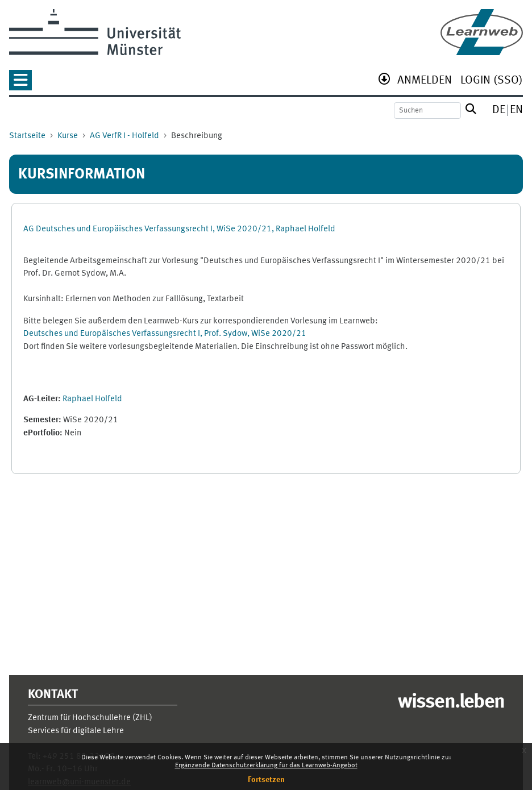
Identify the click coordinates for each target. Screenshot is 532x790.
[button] (20, 84)
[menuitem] (425, 82)
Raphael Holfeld (92, 399)
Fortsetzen (266, 780)
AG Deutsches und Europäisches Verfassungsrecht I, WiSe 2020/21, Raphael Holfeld (179, 229)
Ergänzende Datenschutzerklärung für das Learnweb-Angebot (266, 766)
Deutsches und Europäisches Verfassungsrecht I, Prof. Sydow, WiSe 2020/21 (165, 334)
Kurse (68, 136)
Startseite (27, 136)
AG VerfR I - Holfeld (124, 136)
